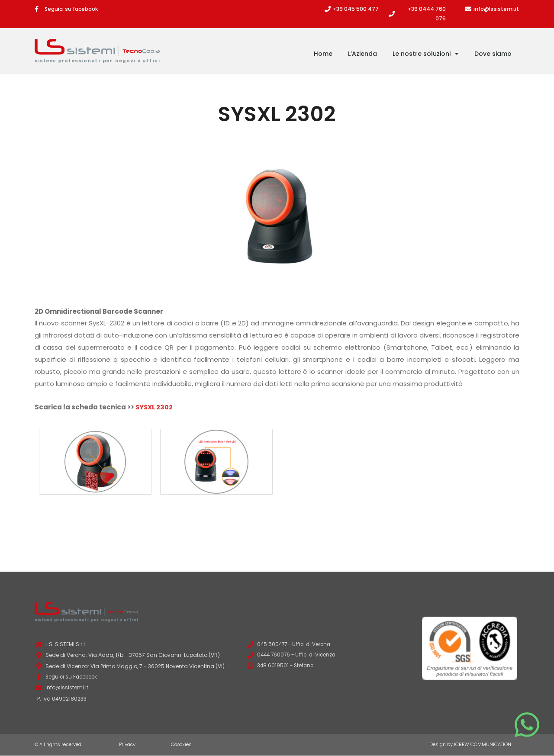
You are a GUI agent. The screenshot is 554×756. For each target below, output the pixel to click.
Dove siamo (493, 54)
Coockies (181, 745)
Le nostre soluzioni (426, 54)
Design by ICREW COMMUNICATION (470, 745)
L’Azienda (362, 54)
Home (323, 54)
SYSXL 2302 (155, 407)
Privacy (127, 745)
